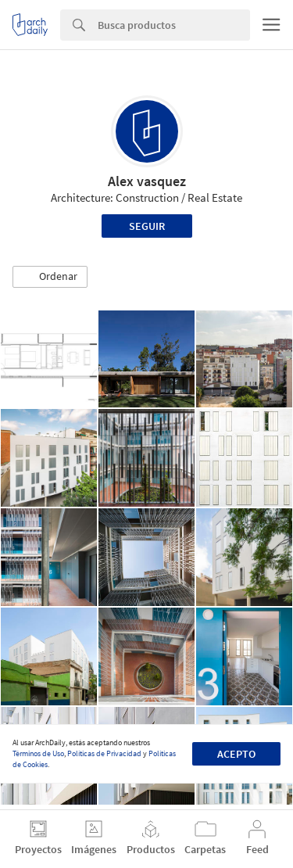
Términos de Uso (38, 753)
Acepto (236, 754)
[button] (50, 277)
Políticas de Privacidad (104, 753)
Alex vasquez (147, 181)
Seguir (147, 226)
